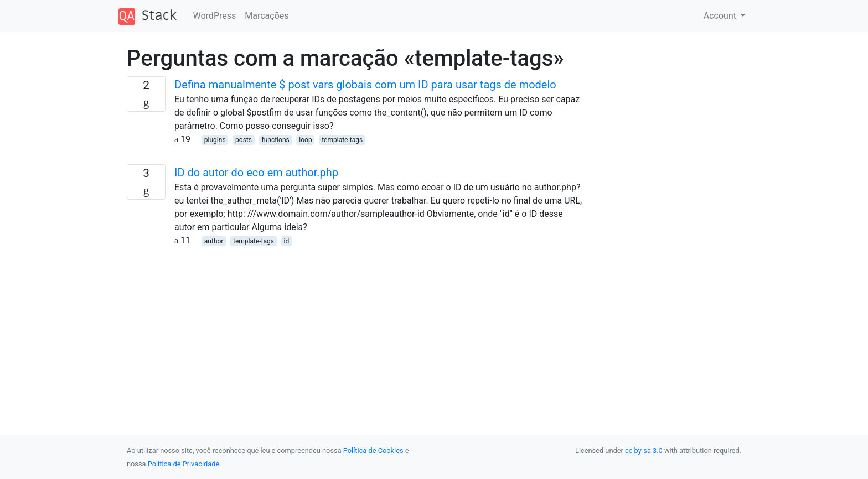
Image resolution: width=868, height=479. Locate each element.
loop (305, 140)
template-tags (342, 140)
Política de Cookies (373, 451)
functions (276, 140)
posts (244, 140)
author (214, 241)
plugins (215, 140)
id (286, 241)
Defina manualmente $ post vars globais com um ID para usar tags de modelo (365, 85)
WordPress (215, 16)
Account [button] (721, 16)
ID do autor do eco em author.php (256, 173)
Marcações (267, 16)
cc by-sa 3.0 (644, 451)
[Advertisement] (355, 325)
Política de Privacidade (184, 464)
